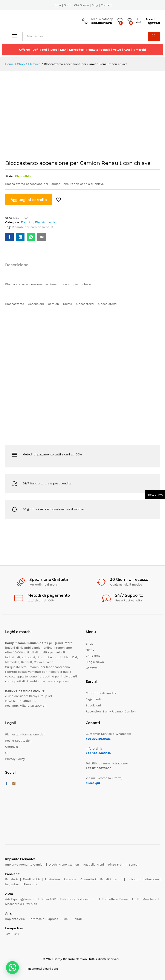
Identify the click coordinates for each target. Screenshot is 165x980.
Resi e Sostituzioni (19, 741)
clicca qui (93, 783)
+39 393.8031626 (98, 739)
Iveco (54, 50)
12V (8, 934)
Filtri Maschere (146, 899)
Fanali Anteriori (111, 879)
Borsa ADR (48, 899)
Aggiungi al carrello (29, 200)
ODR (8, 753)
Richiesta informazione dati (25, 734)
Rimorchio (31, 884)
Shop (68, 5)
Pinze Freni (116, 864)
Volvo (117, 50)
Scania (105, 50)
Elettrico (27, 222)
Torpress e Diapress (44, 919)
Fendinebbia (32, 879)
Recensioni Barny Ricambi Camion (111, 711)
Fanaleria (12, 879)
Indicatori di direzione (143, 879)
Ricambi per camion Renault (33, 227)
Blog (95, 5)
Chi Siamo (82, 5)
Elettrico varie (45, 222)
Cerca (154, 36)
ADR (127, 50)
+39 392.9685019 (98, 753)
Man (63, 50)
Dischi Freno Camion (64, 864)
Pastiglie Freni (94, 864)
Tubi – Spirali (72, 919)
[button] (12, 968)
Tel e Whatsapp (102, 19)
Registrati (153, 23)
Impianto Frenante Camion (25, 864)
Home (57, 5)
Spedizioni (93, 705)
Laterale (70, 879)
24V (17, 934)
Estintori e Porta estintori (79, 899)
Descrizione (17, 265)
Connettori (88, 879)
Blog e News (95, 662)
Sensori (134, 864)
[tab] (19, 267)
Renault (92, 50)
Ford (44, 50)
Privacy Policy (15, 759)
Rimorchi (139, 50)
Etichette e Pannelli (116, 899)
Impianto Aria (15, 919)
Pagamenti (93, 699)
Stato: (10, 176)
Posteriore (52, 879)
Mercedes (76, 50)
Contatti (107, 5)
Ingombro (12, 884)
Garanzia (11, 747)
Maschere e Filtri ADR (21, 904)
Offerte (24, 50)
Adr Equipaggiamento (21, 899)
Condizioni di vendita (101, 693)
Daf (35, 50)
